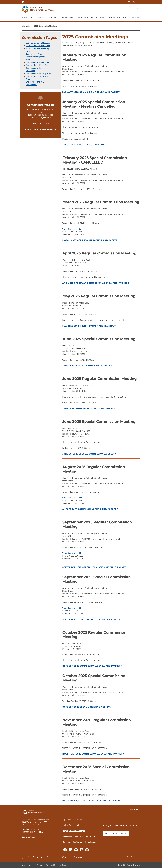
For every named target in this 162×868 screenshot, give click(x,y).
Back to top (135, 809)
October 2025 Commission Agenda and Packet (91, 666)
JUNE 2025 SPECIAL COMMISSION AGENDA (86, 366)
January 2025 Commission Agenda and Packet (91, 92)
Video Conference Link (73, 229)
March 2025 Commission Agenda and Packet (90, 240)
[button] (41, 130)
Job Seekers (27, 18)
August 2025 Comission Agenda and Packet (89, 509)
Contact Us (135, 18)
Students (53, 18)
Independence (67, 18)
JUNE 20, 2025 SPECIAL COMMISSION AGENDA (88, 454)
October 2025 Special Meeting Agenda (86, 707)
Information (82, 18)
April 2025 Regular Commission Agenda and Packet (95, 283)
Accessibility (51, 865)
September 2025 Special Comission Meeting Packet (94, 567)
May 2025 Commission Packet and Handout (89, 326)
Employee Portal (29, 837)
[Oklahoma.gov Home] (23, 2)
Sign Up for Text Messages (74, 831)
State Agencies (134, 2)
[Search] (132, 9)
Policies (40, 865)
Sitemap (67, 842)
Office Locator (91, 842)
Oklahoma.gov (28, 865)
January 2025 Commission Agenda (83, 145)
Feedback (63, 865)
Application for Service (73, 820)
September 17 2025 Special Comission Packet (90, 619)
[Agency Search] (138, 9)
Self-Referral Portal (118, 18)
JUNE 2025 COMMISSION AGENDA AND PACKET (89, 409)
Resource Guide (98, 18)
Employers (41, 18)
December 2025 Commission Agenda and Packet (92, 801)
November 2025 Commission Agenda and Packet (92, 754)
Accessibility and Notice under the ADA (79, 836)
